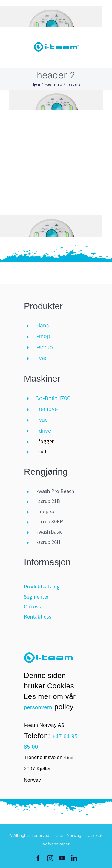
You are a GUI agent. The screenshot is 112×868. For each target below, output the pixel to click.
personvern (38, 707)
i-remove (46, 409)
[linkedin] (74, 858)
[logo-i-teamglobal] (56, 45)
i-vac (42, 358)
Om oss (32, 606)
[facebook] (38, 858)
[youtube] (62, 858)
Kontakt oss (38, 617)
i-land (42, 325)
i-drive (43, 431)
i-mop (43, 336)
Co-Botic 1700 (53, 398)
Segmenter (36, 597)
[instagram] (50, 858)
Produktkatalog (42, 586)
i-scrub (44, 347)
